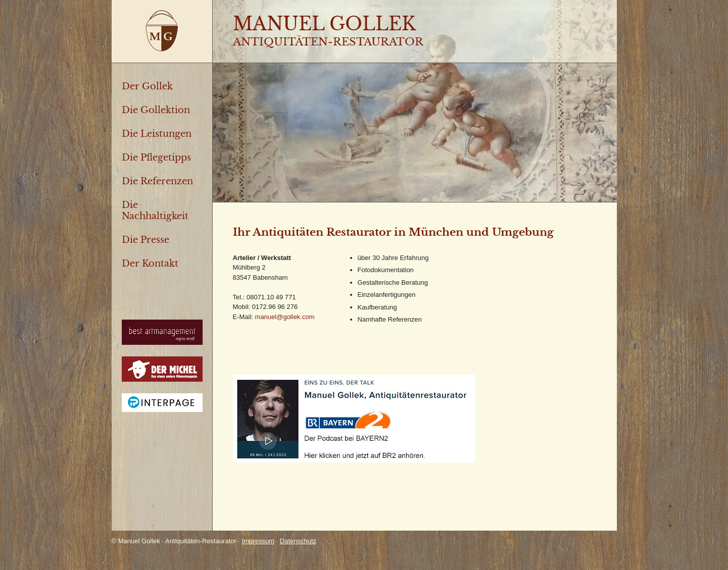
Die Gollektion (156, 110)
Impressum (258, 541)
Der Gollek (147, 86)
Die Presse (145, 240)
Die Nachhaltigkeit (155, 211)
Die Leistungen (157, 134)
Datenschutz (298, 541)
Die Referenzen (157, 181)
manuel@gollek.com (285, 317)
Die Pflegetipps (156, 158)
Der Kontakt (150, 264)
